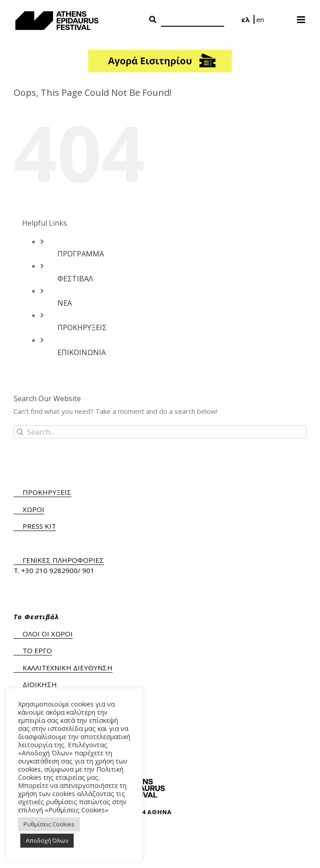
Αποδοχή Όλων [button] (47, 840)
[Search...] (160, 432)
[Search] (193, 20)
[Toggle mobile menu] (302, 17)
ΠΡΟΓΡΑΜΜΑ (81, 254)
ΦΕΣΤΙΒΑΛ (75, 279)
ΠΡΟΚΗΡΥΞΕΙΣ (82, 327)
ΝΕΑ (65, 303)
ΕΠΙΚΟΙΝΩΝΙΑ (82, 352)
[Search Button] (153, 20)
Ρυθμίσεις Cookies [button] (49, 824)
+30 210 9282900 (49, 570)
